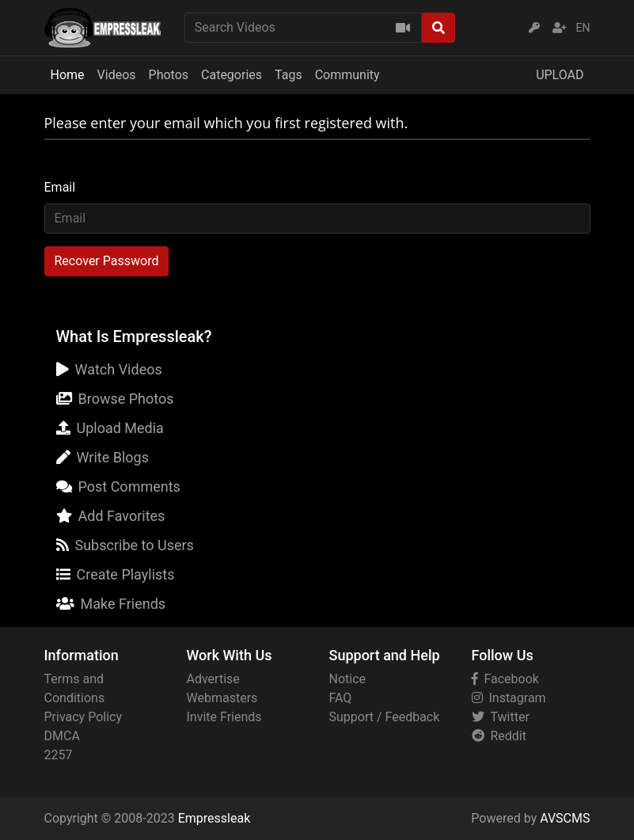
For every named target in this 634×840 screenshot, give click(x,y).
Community (347, 75)
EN (583, 28)
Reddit (499, 736)
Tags (289, 75)
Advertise (213, 679)
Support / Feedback (385, 717)
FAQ (341, 698)
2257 (59, 755)
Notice (348, 679)
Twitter (501, 717)
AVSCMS (565, 818)
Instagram (509, 698)
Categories (232, 75)
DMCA (62, 736)
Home (68, 75)
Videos (117, 75)
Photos (169, 75)
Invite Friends (224, 717)
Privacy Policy (84, 717)
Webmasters (222, 698)
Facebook (505, 679)
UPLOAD (560, 75)
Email (60, 187)
